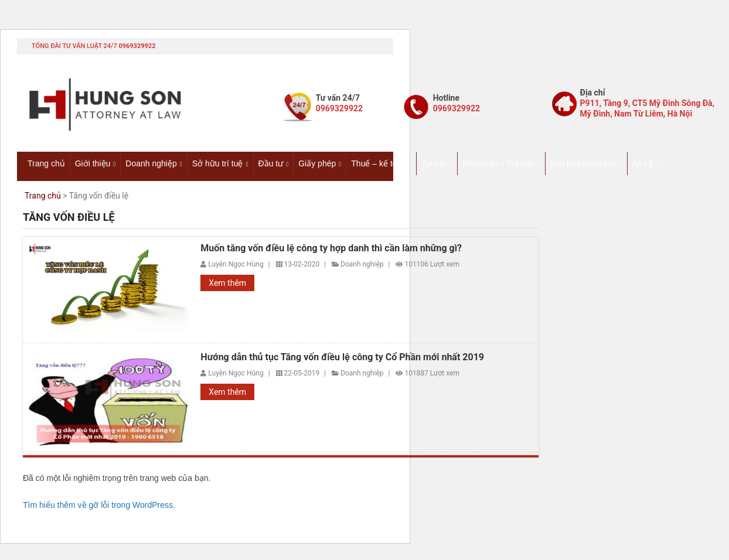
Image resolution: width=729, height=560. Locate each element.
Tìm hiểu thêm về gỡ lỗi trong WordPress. (99, 505)
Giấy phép (317, 163)
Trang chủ (46, 163)
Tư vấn (434, 163)
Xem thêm (227, 283)
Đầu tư (271, 163)
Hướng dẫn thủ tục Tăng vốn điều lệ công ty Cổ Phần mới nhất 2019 (342, 357)
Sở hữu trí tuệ (218, 163)
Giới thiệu (93, 163)
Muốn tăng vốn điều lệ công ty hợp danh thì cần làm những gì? (331, 248)
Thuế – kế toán (379, 163)
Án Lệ (643, 163)
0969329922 (137, 46)
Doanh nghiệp (151, 163)
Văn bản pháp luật (584, 163)
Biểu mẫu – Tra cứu (498, 163)
